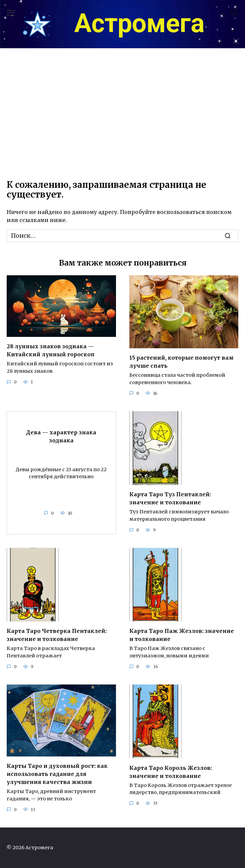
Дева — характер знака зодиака (61, 436)
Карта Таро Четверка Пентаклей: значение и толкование (57, 635)
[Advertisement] (122, 116)
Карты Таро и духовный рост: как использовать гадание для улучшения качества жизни (57, 774)
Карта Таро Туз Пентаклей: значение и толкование (170, 498)
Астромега (139, 23)
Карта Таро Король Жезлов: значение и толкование (171, 772)
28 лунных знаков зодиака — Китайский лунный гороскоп (51, 350)
